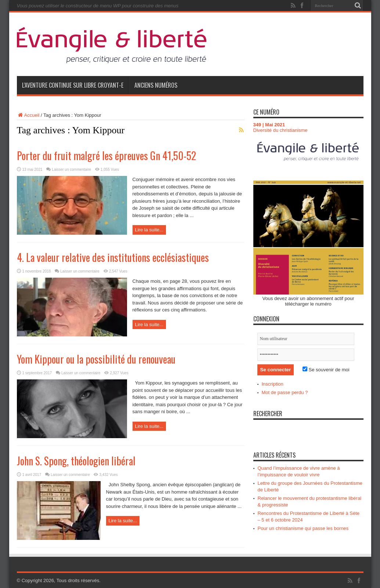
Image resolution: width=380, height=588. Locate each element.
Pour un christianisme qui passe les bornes (303, 528)
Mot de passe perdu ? (285, 392)
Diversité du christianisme (281, 130)
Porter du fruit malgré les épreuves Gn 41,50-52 (106, 156)
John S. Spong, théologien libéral (76, 461)
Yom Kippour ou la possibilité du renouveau (96, 359)
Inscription (273, 384)
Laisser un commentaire (71, 169)
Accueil (28, 115)
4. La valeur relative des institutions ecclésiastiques (113, 257)
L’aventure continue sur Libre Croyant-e (73, 85)
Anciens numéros (156, 85)
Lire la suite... (149, 230)
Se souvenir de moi (326, 370)
